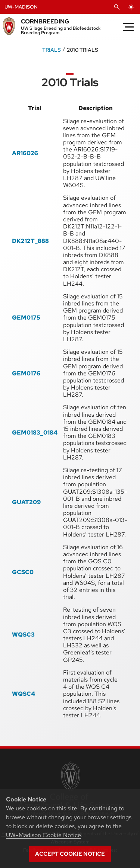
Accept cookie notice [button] (70, 854)
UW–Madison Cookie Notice (43, 835)
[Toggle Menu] (128, 27)
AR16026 (25, 153)
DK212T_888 (30, 241)
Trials (52, 50)
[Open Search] (117, 7)
